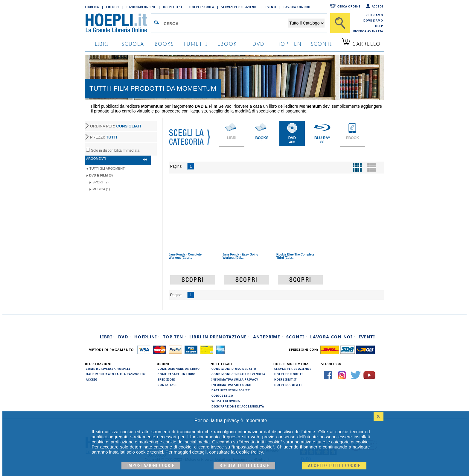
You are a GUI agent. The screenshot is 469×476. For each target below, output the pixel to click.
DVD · (125, 337)
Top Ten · (175, 337)
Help (379, 26)
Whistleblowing (226, 401)
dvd (258, 44)
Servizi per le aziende (240, 7)
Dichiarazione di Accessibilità (238, 406)
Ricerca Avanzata (368, 31)
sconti (321, 44)
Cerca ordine (349, 6)
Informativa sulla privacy (235, 379)
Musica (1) (101, 189)
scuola (133, 44)
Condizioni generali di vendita (238, 374)
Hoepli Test (173, 7)
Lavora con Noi (297, 7)
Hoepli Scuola (202, 7)
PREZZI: (103, 137)
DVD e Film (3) (101, 175)
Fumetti (196, 44)
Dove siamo (373, 20)
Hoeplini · (147, 337)
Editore (113, 7)
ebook (227, 44)
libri (102, 44)
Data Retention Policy (231, 390)
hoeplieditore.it (288, 374)
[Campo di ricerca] (225, 23)
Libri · (108, 337)
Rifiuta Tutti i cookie (244, 466)
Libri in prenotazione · (220, 337)
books (164, 44)
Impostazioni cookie (151, 466)
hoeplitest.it (285, 379)
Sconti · (297, 337)
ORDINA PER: (115, 126)
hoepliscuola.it (288, 385)
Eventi (271, 7)
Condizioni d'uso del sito (234, 369)
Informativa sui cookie (232, 385)
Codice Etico (222, 396)
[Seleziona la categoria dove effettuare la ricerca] (306, 23)
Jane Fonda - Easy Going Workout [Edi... (240, 256)
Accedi (377, 6)
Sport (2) (100, 182)
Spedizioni (167, 379)
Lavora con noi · (333, 337)
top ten (290, 44)
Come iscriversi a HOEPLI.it (109, 369)
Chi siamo (375, 15)
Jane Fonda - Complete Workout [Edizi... (185, 256)
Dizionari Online (141, 7)
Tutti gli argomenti (108, 168)
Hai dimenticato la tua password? (116, 374)
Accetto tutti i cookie (334, 466)
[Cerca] (340, 23)
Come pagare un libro (177, 374)
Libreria (92, 7)
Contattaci (167, 385)
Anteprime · (268, 337)
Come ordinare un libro (179, 369)
